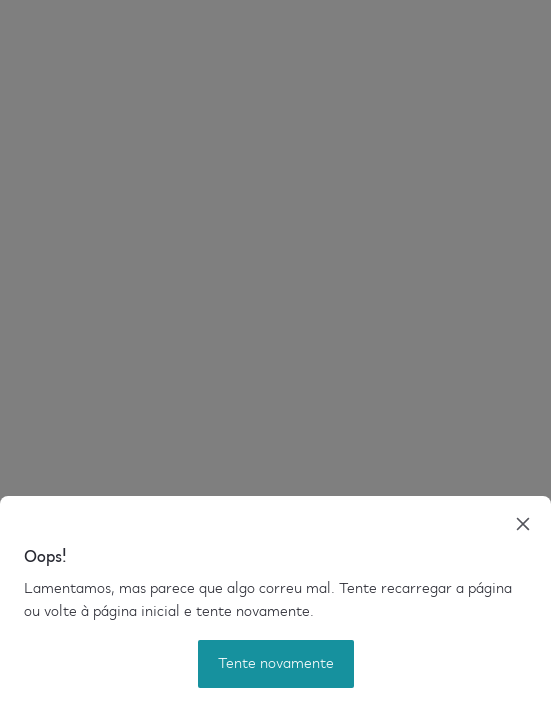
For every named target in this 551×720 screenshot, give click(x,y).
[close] (523, 524)
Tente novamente (276, 664)
